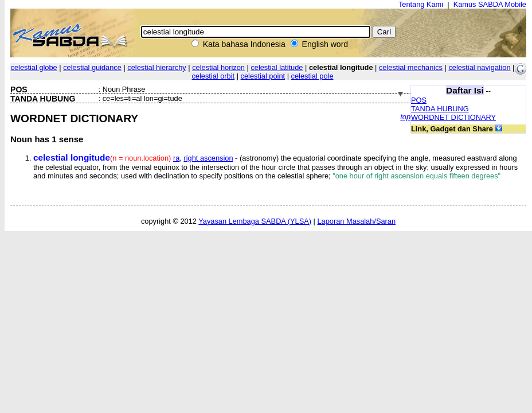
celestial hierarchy (157, 67)
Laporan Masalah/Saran (356, 221)
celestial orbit (213, 76)
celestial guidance (92, 67)
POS (419, 100)
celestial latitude (277, 67)
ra (176, 158)
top (405, 117)
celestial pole (312, 76)
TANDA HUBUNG (440, 109)
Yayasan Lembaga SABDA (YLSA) (255, 221)
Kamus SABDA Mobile (490, 4)
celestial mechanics (411, 67)
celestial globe (34, 67)
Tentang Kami (421, 4)
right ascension (208, 158)
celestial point (263, 76)
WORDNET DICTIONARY (453, 117)
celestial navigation (479, 67)
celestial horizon (218, 67)
